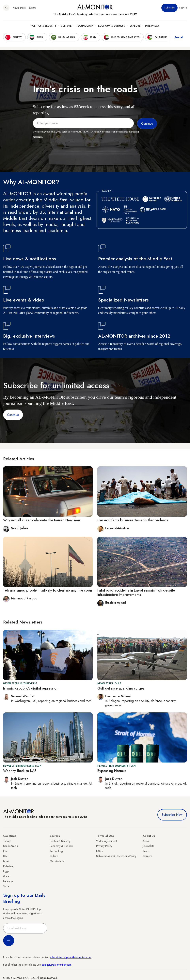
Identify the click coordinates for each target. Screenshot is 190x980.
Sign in (183, 8)
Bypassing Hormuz (112, 771)
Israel (6, 861)
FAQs (99, 851)
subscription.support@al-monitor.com (71, 957)
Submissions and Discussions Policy (116, 856)
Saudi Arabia (11, 846)
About (146, 841)
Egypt (6, 871)
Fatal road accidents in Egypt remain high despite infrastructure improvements (136, 593)
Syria (6, 886)
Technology (85, 26)
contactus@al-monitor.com (56, 965)
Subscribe (169, 8)
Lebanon (8, 881)
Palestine (8, 866)
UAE (6, 856)
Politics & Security (43, 26)
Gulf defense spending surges (121, 688)
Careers (147, 856)
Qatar (7, 876)
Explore (135, 26)
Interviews (152, 26)
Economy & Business (111, 26)
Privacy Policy (104, 846)
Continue (13, 415)
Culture (66, 26)
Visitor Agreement (106, 841)
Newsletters (19, 8)
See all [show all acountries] (179, 37)
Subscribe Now (172, 815)
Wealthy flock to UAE (20, 771)
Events (32, 8)
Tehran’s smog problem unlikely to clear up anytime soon (47, 590)
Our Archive (57, 861)
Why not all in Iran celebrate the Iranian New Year (42, 520)
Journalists (148, 846)
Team (146, 851)
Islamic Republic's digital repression (31, 688)
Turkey (7, 841)
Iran (5, 851)
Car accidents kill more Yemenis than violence (133, 520)
